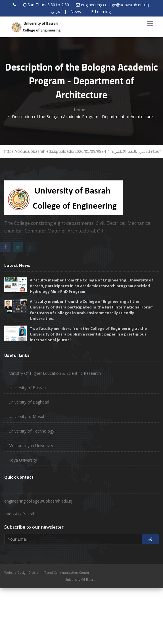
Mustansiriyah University (31, 446)
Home (80, 110)
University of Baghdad (29, 402)
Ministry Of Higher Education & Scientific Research (55, 373)
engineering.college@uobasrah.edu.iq (115, 5)
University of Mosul (26, 416)
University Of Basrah (81, 580)
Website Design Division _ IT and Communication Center (47, 572)
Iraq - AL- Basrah (20, 514)
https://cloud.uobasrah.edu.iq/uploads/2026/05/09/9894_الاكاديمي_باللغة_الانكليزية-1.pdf (83, 151)
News (76, 12)
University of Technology (31, 431)
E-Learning (101, 12)
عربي (56, 12)
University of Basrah (27, 388)
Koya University (23, 460)
